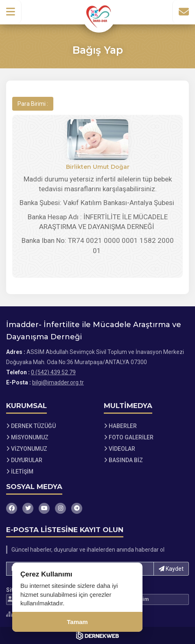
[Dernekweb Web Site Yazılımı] (97, 635)
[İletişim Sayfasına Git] (184, 12)
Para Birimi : (33, 104)
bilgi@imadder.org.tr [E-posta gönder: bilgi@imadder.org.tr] (58, 382)
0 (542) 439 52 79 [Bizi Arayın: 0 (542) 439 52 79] (53, 372)
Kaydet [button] (171, 569)
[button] (11, 12)
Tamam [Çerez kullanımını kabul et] (77, 622)
